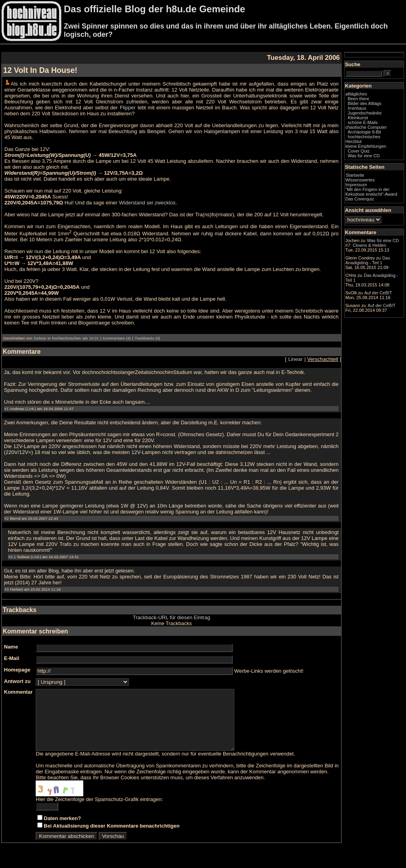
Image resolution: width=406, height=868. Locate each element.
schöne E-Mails (363, 122)
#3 (7, 589)
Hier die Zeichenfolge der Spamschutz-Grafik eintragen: (99, 811)
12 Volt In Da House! (40, 70)
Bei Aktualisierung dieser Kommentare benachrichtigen (112, 838)
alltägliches (356, 94)
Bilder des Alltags (365, 103)
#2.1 (12, 557)
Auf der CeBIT (378, 293)
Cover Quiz (359, 151)
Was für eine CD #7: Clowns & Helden (372, 243)
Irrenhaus (357, 108)
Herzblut (353, 141)
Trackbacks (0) (147, 338)
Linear (295, 359)
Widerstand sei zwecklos (147, 203)
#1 (7, 409)
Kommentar (18, 692)
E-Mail (11, 658)
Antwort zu (17, 681)
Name (11, 647)
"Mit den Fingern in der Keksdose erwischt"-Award (371, 192)
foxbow (40, 338)
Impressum (356, 185)
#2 (7, 518)
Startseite (355, 175)
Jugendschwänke (365, 113)
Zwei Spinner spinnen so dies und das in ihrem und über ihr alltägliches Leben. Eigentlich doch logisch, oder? (226, 30)
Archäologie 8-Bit (364, 132)
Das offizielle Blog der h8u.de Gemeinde (154, 9)
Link (31, 409)
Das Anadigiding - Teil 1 (368, 260)
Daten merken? (62, 830)
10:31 (94, 338)
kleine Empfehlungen (366, 146)
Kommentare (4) (117, 338)
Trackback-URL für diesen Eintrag (171, 617)
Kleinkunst (358, 118)
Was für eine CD (364, 156)
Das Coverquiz (360, 199)
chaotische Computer (366, 127)
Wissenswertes (360, 180)
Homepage (17, 670)
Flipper (128, 108)
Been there (358, 99)
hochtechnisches (66, 338)
